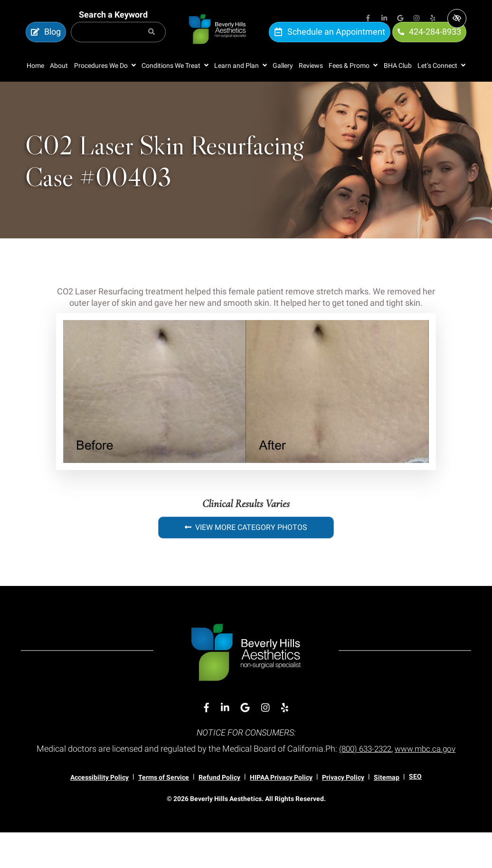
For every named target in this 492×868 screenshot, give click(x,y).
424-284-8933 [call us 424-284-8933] (429, 42)
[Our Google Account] (400, 19)
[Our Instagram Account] (416, 19)
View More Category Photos (246, 547)
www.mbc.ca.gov (246, 785)
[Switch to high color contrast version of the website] (457, 19)
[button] (105, 85)
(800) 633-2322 (397, 769)
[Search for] (118, 42)
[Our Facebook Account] (368, 19)
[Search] (151, 42)
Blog (46, 42)
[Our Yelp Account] (433, 19)
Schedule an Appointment (330, 42)
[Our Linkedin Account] (384, 19)
